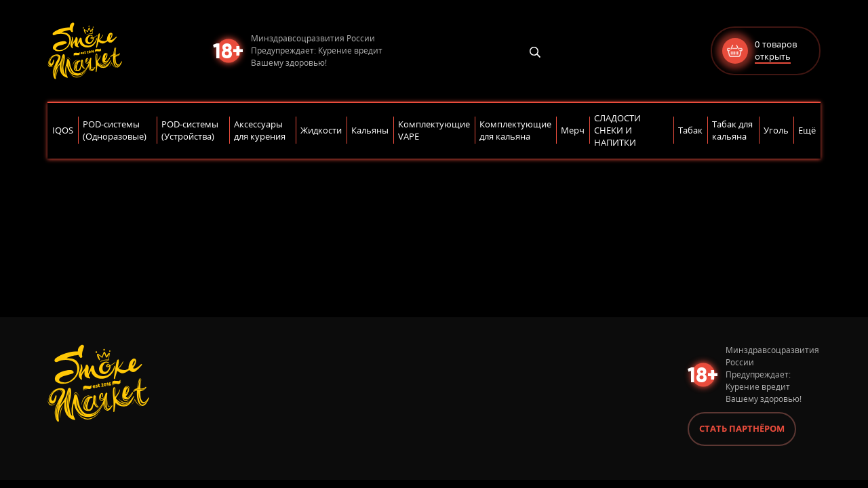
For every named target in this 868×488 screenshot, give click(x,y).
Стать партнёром (742, 428)
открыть (773, 56)
